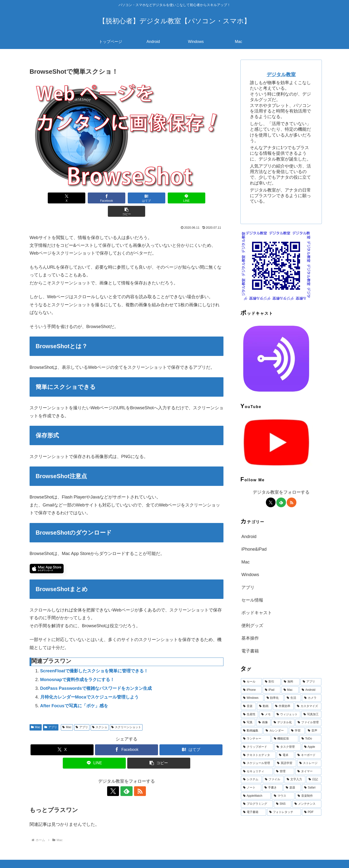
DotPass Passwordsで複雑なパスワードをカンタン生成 (96, 675)
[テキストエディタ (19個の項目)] (258, 755)
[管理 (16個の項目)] (284, 772)
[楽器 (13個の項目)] (292, 788)
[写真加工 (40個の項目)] (311, 715)
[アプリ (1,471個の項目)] (311, 682)
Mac (36, 714)
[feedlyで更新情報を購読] (127, 778)
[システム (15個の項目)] (251, 780)
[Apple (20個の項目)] (312, 747)
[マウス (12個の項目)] (283, 796)
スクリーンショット (126, 714)
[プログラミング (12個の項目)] (257, 804)
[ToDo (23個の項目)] (310, 739)
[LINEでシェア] (166, 198)
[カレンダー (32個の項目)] (276, 731)
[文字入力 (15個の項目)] (295, 780)
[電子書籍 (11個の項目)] (254, 812)
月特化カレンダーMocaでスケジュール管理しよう (89, 684)
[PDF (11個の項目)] (312, 812)
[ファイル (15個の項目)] (273, 780)
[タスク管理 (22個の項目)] (288, 747)
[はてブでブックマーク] (127, 198)
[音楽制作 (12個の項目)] (308, 796)
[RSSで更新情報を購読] (138, 778)
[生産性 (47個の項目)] (250, 715)
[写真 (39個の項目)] (248, 723)
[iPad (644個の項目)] (272, 690)
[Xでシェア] (48, 198)
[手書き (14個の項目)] (272, 788)
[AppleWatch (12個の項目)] (256, 796)
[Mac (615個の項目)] (290, 690)
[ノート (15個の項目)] (251, 788)
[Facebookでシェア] (87, 198)
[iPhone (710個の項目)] (251, 690)
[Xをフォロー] (115, 778)
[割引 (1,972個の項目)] (272, 682)
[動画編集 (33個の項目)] (252, 731)
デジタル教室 (281, 74)
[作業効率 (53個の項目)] (283, 706)
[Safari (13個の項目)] (312, 788)
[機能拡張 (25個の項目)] (285, 739)
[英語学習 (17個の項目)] (286, 763)
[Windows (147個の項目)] (252, 698)
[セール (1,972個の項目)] (251, 682)
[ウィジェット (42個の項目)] (287, 715)
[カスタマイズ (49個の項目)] (308, 706)
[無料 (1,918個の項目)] (291, 682)
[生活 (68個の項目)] (293, 698)
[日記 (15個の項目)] (314, 780)
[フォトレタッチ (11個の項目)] (284, 812)
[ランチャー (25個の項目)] (256, 739)
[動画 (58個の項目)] (264, 706)
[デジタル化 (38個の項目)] (283, 723)
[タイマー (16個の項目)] (308, 772)
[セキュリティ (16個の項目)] (257, 772)
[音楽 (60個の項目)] (248, 706)
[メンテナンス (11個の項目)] (307, 804)
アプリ (51, 714)
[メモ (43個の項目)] (266, 715)
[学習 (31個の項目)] (297, 731)
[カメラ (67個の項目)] (312, 698)
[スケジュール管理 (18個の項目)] (257, 763)
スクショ (100, 714)
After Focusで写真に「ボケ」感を (74, 692)
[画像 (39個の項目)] (263, 723)
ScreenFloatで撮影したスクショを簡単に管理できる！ (94, 658)
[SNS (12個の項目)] (283, 804)
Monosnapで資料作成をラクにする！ (77, 666)
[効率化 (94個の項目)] (274, 698)
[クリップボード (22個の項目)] (257, 747)
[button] (205, 198)
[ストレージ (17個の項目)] (309, 763)
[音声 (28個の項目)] (313, 731)
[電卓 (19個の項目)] (286, 755)
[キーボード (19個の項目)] (308, 755)
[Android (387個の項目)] (310, 690)
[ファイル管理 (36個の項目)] (308, 723)
